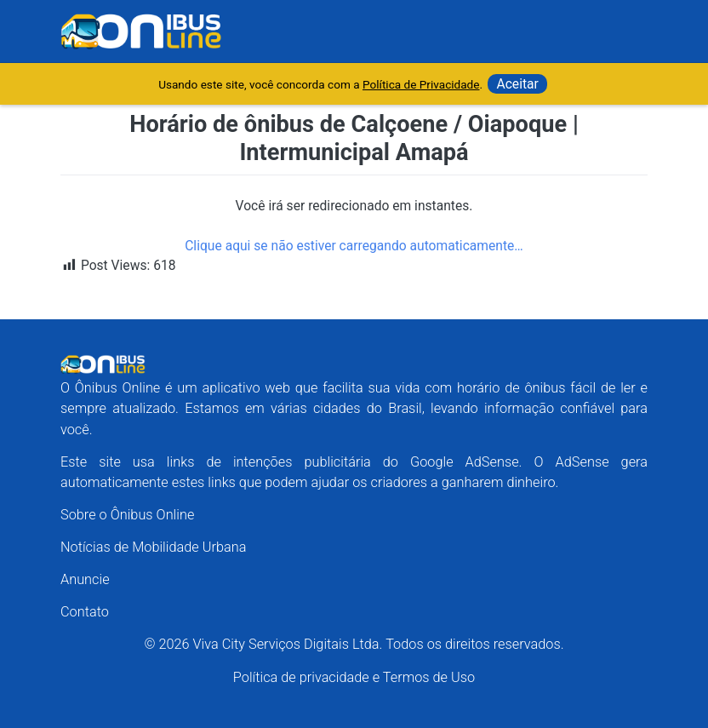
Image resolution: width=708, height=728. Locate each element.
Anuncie (85, 579)
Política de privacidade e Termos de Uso (354, 677)
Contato (85, 612)
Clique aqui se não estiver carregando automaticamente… (354, 246)
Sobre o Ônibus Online (127, 515)
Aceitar (517, 84)
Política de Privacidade (421, 84)
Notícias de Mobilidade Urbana (153, 547)
